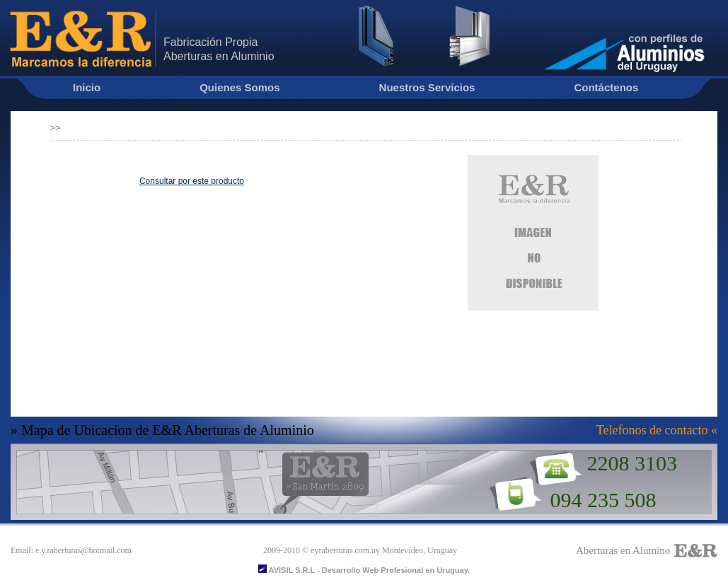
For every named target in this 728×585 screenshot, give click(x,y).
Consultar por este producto (192, 181)
